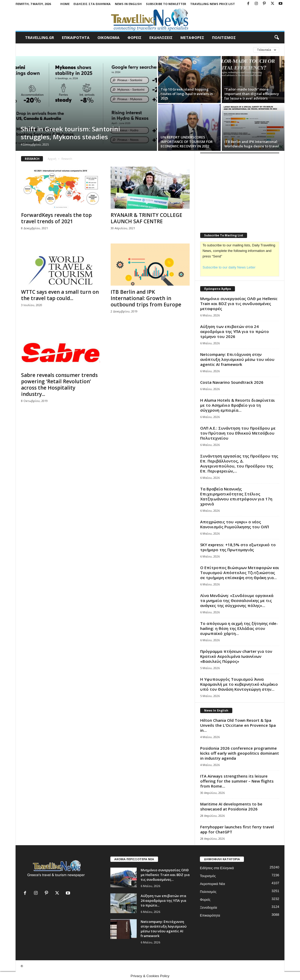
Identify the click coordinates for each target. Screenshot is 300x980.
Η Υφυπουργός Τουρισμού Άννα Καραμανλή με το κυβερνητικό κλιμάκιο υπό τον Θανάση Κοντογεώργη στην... (239, 684)
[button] (277, 38)
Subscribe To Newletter (166, 4)
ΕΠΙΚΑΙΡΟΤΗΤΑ (76, 38)
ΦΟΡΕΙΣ (134, 38)
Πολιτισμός (208, 892)
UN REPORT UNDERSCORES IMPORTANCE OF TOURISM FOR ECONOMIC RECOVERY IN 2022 (187, 142)
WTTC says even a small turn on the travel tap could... (60, 295)
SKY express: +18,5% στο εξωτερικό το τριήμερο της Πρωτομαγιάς (238, 547)
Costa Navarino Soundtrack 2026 (232, 382)
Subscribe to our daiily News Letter (229, 267)
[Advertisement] (240, 190)
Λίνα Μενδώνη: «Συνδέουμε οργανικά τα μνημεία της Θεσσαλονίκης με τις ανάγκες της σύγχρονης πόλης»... (237, 600)
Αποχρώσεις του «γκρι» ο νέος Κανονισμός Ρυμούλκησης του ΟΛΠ (235, 524)
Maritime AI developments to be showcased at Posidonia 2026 (231, 806)
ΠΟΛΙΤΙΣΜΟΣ (224, 38)
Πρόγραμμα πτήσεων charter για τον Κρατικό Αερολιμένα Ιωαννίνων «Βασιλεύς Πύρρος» (236, 656)
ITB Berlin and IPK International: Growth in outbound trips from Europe (146, 298)
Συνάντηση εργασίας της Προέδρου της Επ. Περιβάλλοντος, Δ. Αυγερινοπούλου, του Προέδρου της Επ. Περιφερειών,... (239, 463)
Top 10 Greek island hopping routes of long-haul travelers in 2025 (187, 94)
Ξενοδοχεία (208, 907)
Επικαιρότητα (210, 915)
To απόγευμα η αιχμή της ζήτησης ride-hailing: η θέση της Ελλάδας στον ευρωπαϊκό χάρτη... (239, 628)
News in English (128, 4)
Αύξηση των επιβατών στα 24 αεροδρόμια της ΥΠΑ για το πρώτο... (163, 901)
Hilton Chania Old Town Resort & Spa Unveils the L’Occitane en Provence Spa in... (238, 725)
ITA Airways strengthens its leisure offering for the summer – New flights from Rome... (237, 781)
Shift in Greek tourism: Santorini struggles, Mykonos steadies (70, 133)
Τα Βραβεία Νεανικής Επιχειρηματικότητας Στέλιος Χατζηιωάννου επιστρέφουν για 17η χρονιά (236, 496)
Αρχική (52, 159)
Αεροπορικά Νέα (212, 884)
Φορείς (205, 900)
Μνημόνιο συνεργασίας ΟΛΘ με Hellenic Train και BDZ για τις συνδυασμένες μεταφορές (239, 304)
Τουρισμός (208, 876)
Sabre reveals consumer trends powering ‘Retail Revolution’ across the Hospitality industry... (59, 385)
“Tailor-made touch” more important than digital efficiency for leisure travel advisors (252, 94)
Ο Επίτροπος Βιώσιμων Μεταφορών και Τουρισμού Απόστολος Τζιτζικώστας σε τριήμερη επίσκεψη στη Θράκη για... (240, 573)
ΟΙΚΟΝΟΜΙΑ (109, 38)
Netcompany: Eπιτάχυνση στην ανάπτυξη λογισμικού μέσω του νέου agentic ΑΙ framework (237, 359)
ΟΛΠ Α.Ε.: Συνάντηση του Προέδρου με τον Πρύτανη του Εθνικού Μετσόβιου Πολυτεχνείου (238, 433)
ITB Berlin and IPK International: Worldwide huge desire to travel (252, 144)
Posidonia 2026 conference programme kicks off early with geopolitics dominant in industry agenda (240, 753)
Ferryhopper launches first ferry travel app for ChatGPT (237, 829)
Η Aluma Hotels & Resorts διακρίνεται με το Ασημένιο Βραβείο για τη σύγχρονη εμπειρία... (238, 405)
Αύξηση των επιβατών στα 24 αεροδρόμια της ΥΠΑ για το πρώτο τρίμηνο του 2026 (235, 331)
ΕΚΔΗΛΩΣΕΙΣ (161, 38)
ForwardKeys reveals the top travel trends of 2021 (56, 218)
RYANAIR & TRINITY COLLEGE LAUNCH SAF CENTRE (146, 218)
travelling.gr (40, 38)
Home (65, 4)
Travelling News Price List (213, 4)
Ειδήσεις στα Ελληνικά (92, 4)
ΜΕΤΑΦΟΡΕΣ (192, 38)
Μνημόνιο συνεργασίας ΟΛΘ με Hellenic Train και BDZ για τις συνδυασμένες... (165, 875)
